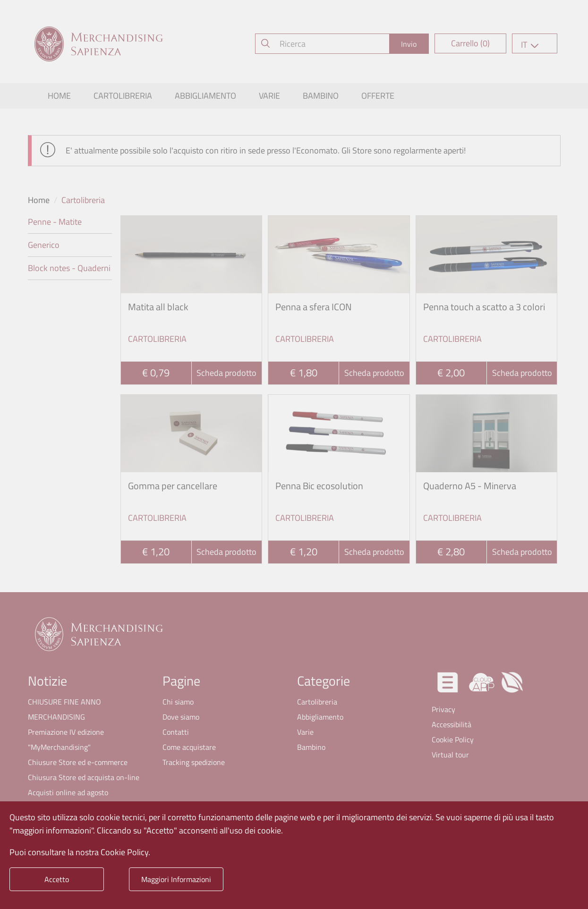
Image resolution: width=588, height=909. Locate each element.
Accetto (57, 879)
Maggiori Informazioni (176, 879)
